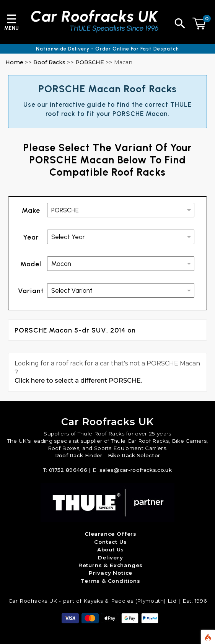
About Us (111, 549)
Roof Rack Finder (79, 455)
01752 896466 (68, 470)
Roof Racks (49, 62)
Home (14, 62)
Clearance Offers (111, 534)
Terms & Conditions (111, 581)
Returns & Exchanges (111, 565)
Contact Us (110, 542)
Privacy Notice (111, 573)
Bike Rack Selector (134, 455)
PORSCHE (90, 62)
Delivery (111, 558)
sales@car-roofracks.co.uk (136, 470)
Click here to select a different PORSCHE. (78, 381)
